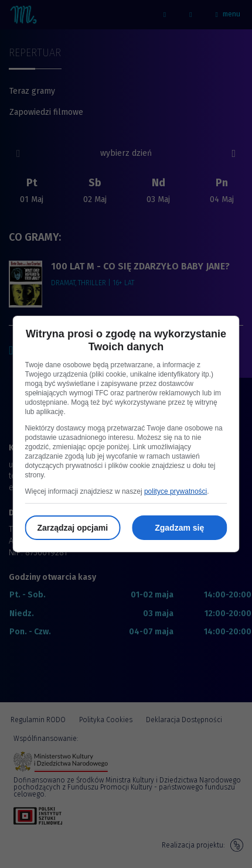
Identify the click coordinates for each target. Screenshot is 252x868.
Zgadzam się (179, 528)
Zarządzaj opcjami (72, 528)
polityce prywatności (176, 491)
